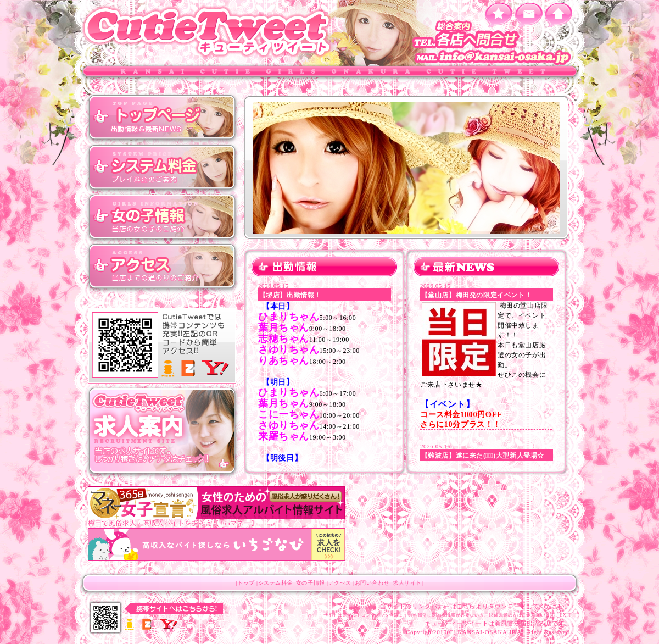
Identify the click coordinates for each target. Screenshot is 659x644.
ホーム (559, 15)
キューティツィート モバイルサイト (162, 346)
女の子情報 (162, 217)
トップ (162, 118)
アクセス (162, 267)
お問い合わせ (372, 583)
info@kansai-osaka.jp (494, 58)
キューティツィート (209, 32)
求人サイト (407, 583)
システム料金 (162, 168)
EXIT (565, 615)
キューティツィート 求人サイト (162, 431)
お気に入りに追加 (498, 15)
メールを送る (529, 15)
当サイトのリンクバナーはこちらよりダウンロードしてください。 (476, 606)
